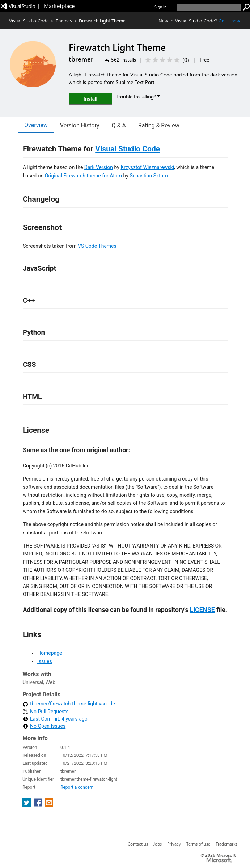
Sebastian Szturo (149, 176)
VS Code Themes (97, 246)
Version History (80, 125)
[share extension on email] (49, 805)
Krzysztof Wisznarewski (147, 167)
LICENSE (202, 610)
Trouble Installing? (138, 97)
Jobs (158, 844)
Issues (45, 661)
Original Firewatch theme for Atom (83, 176)
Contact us (138, 844)
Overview (36, 125)
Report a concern (77, 787)
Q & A (119, 125)
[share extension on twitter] (27, 805)
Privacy (174, 844)
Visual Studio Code (29, 20)
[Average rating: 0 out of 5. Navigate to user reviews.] (166, 60)
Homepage (50, 653)
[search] (209, 7)
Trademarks (226, 844)
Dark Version (99, 167)
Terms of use (198, 844)
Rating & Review (159, 125)
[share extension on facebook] (39, 805)
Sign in (160, 7)
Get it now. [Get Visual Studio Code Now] (230, 20)
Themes (64, 20)
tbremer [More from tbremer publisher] (81, 59)
